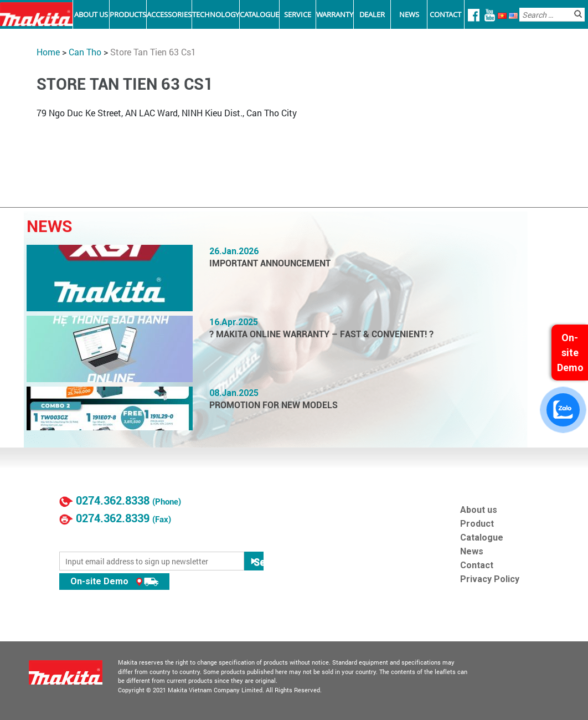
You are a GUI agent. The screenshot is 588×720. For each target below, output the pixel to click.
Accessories (169, 14)
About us (479, 510)
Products (128, 14)
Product (477, 524)
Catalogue (259, 14)
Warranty (335, 14)
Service (298, 14)
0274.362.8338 (113, 501)
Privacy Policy (490, 579)
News (409, 14)
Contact (445, 14)
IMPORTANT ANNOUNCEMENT (270, 263)
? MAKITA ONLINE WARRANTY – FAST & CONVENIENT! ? (321, 334)
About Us (91, 14)
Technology (216, 14)
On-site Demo (114, 581)
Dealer (372, 14)
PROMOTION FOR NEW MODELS (274, 405)
